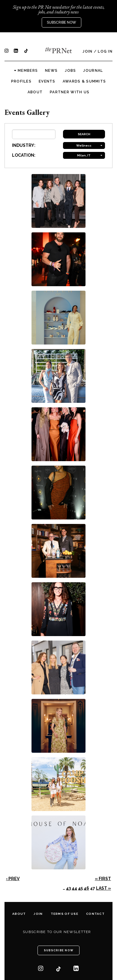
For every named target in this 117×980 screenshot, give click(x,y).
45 (80, 888)
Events (47, 81)
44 (74, 888)
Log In (105, 51)
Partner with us (70, 92)
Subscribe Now (61, 22)
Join (87, 51)
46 (86, 888)
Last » (103, 888)
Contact (95, 914)
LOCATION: (24, 155)
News (51, 71)
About (35, 92)
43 (68, 888)
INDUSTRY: (24, 145)
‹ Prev (13, 879)
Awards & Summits (84, 81)
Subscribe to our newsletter (57, 932)
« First (103, 879)
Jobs (70, 71)
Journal (93, 71)
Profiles (21, 81)
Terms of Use (64, 914)
